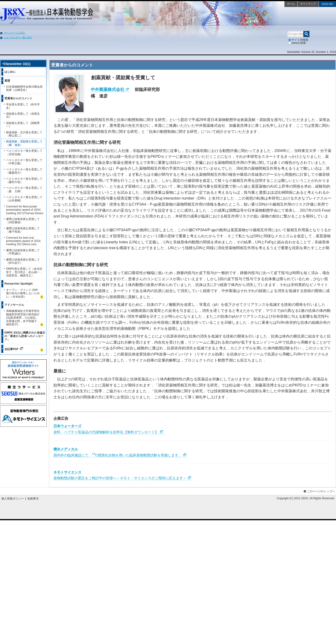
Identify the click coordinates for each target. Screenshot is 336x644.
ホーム (291, 4)
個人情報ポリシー (13, 499)
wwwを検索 (297, 43)
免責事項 (33, 499)
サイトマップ (308, 4)
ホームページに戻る (14, 33)
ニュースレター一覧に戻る (18, 37)
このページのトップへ (319, 491)
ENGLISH (327, 4)
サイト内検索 (298, 40)
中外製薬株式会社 (108, 90)
